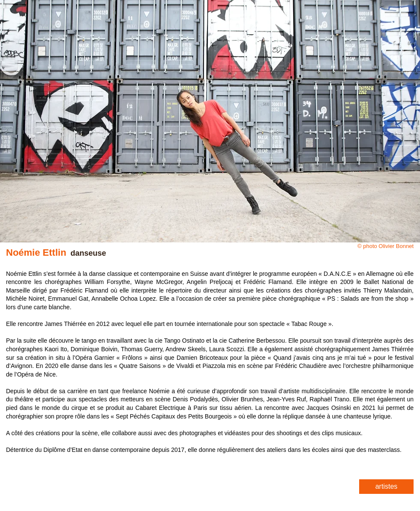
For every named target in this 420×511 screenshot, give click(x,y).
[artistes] (386, 487)
